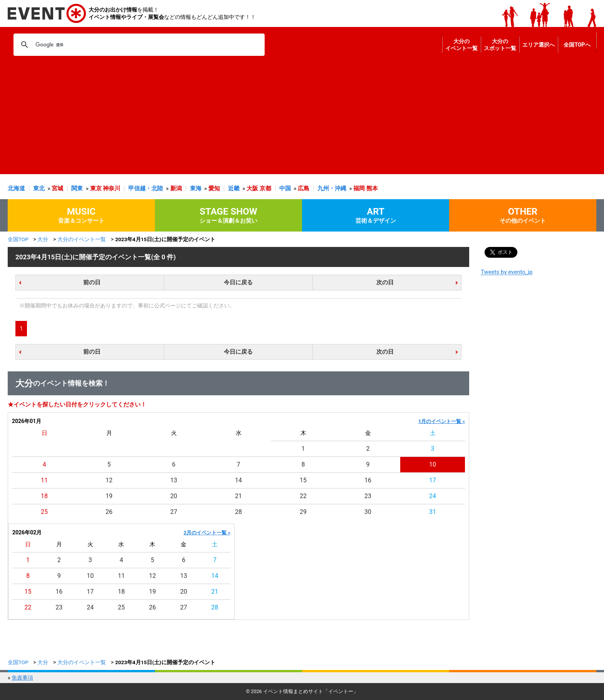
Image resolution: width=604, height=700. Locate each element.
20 (174, 496)
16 (368, 480)
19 (109, 496)
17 (433, 480)
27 (174, 512)
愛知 (214, 188)
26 (109, 512)
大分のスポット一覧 (500, 45)
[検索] (138, 45)
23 (368, 496)
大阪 (252, 188)
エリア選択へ (539, 45)
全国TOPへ (577, 45)
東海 (196, 188)
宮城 (57, 188)
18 (44, 496)
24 (433, 496)
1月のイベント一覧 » (442, 421)
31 (433, 512)
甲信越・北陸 (146, 188)
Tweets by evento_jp (507, 272)
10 (433, 464)
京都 (265, 188)
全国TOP (18, 239)
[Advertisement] (300, 120)
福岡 (359, 188)
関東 (77, 188)
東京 (96, 188)
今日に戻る (238, 282)
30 (368, 512)
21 (238, 496)
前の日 (92, 282)
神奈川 (112, 188)
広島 (304, 188)
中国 (285, 188)
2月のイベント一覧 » (207, 533)
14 (238, 480)
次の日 (385, 282)
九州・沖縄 (332, 188)
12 (109, 480)
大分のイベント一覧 (461, 45)
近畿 (234, 188)
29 (303, 512)
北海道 (16, 188)
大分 (43, 239)
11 (44, 480)
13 (174, 480)
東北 (39, 188)
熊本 (372, 188)
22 (303, 496)
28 (238, 512)
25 (44, 512)
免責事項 (22, 678)
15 (303, 480)
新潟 (176, 188)
